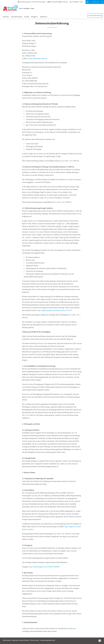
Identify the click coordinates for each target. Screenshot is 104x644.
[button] (95, 2)
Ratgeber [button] (35, 17)
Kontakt (27, 17)
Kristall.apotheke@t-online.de (37, 59)
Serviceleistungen (17, 17)
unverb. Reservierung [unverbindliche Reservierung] (95, 15)
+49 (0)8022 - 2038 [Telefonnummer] (76, 2)
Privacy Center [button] (35, 640)
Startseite (6, 17)
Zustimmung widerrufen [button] (48, 640)
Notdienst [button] (44, 17)
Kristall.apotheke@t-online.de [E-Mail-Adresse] (58, 2)
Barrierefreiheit (24, 640)
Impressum (15, 640)
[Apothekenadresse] (32, 2)
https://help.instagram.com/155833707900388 (44, 567)
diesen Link (43, 343)
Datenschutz (7, 640)
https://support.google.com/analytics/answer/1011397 (54, 310)
